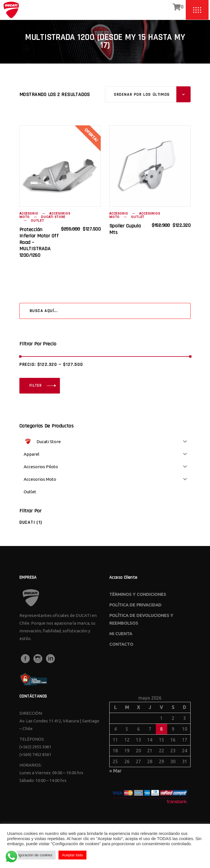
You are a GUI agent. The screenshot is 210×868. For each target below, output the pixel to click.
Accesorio (29, 214)
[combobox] (148, 94)
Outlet (38, 221)
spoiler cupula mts (125, 229)
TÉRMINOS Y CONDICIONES (138, 594)
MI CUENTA (121, 634)
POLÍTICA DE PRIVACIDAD (135, 605)
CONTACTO (121, 644)
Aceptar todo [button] (72, 855)
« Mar (115, 771)
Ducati (27, 522)
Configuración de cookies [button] (31, 855)
